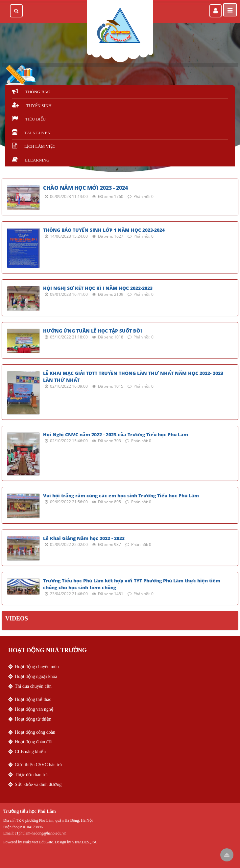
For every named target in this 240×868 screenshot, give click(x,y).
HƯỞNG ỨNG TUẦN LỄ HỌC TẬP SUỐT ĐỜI (93, 331)
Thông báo (31, 92)
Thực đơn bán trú (31, 775)
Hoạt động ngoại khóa (36, 676)
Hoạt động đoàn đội (34, 742)
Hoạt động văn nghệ (34, 709)
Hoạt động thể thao (33, 699)
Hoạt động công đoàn (35, 732)
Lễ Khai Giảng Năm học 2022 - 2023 (84, 538)
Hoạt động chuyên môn (37, 667)
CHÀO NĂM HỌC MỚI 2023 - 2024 (85, 188)
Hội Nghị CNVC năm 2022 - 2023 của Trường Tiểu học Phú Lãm (116, 434)
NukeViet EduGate (38, 842)
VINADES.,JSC (85, 842)
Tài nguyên (31, 133)
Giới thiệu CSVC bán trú (38, 765)
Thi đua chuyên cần (33, 686)
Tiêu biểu (29, 119)
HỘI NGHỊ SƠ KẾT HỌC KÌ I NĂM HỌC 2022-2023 (98, 288)
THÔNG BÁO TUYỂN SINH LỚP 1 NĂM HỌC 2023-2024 (104, 230)
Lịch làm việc (34, 146)
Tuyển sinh (32, 106)
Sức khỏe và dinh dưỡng (38, 784)
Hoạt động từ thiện (33, 719)
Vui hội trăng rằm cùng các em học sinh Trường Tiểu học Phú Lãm (121, 496)
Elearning (31, 160)
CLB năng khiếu (30, 752)
